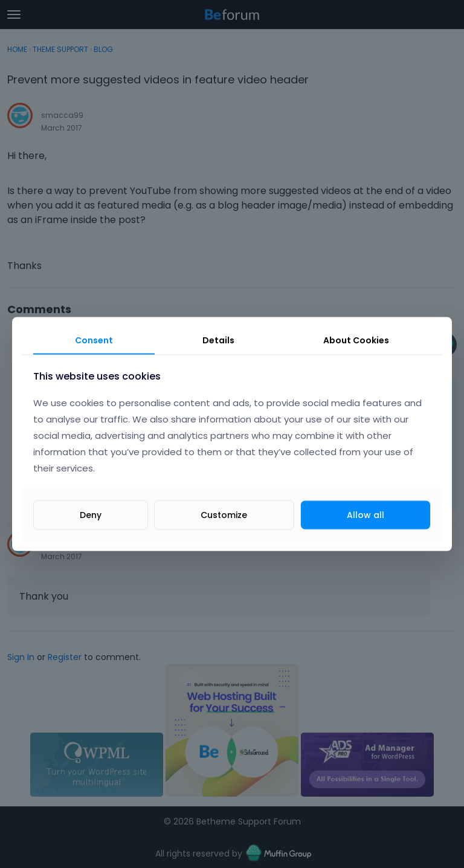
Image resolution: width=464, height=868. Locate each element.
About (356, 340)
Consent (94, 340)
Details (218, 340)
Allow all (366, 514)
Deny (91, 514)
